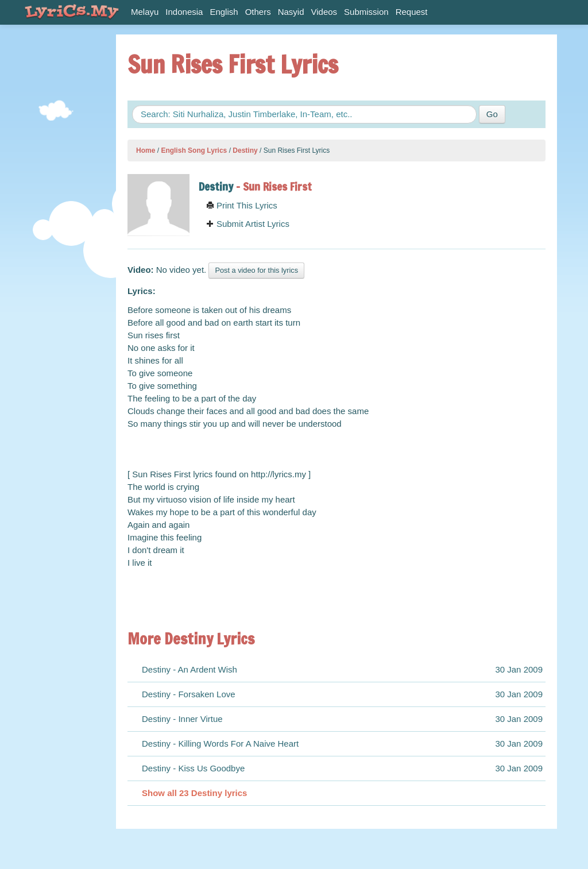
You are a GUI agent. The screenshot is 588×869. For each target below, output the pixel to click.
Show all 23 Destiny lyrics (194, 793)
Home (146, 150)
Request (412, 12)
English (224, 12)
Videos (324, 12)
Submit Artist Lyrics (248, 224)
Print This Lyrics (242, 205)
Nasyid (291, 12)
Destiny (245, 150)
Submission (366, 12)
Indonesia (184, 12)
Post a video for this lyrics (256, 270)
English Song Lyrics (194, 150)
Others (258, 12)
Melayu (145, 12)
